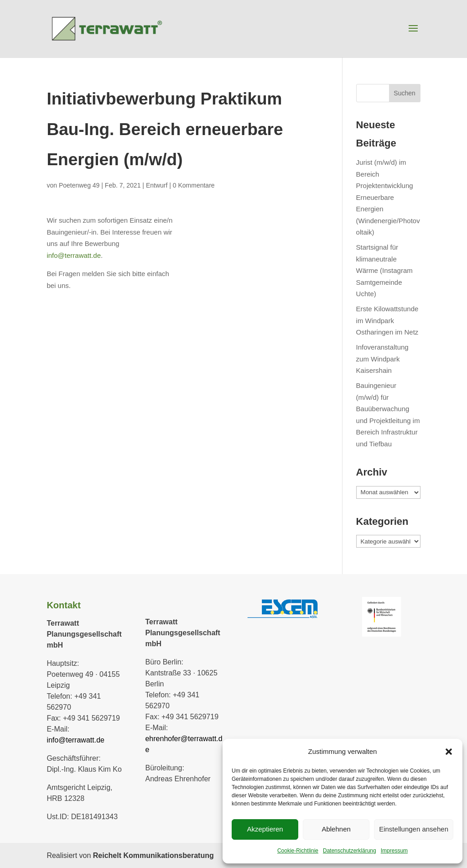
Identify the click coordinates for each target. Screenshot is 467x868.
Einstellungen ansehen (414, 829)
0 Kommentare (194, 185)
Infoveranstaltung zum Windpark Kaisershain (382, 359)
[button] (449, 752)
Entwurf (157, 185)
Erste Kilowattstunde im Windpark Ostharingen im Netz (387, 320)
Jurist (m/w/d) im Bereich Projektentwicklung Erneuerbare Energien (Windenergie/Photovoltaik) (388, 197)
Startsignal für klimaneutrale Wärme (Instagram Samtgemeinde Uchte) (384, 270)
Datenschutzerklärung (350, 851)
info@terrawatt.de (74, 255)
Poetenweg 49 (79, 185)
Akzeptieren (265, 829)
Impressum (394, 851)
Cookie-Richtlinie (298, 851)
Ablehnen (336, 829)
